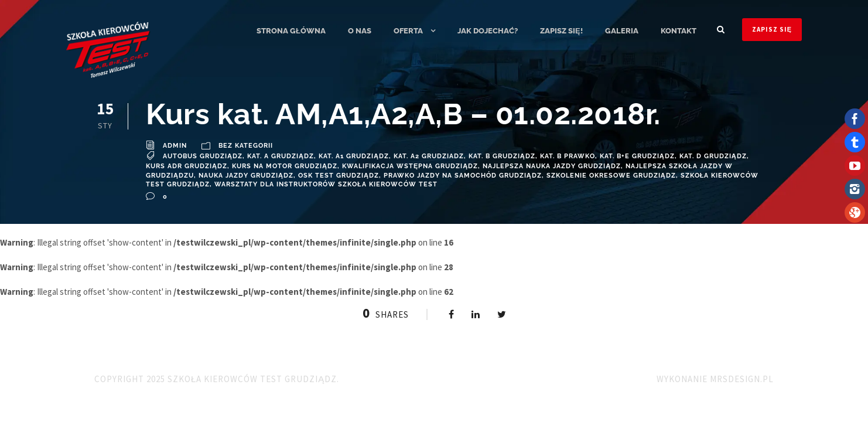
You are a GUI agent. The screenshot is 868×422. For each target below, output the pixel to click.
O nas (360, 31)
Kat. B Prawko (568, 156)
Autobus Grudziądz (203, 156)
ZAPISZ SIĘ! (561, 31)
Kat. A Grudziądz (281, 156)
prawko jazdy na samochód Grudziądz (463, 176)
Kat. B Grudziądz (502, 156)
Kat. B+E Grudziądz (637, 156)
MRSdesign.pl (742, 379)
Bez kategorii (246, 146)
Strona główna (291, 31)
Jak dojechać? (488, 31)
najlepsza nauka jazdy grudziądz (552, 166)
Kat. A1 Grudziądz (354, 156)
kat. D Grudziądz (713, 156)
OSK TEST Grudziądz (339, 176)
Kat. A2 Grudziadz (429, 156)
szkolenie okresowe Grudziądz (611, 176)
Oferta (408, 31)
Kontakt (679, 31)
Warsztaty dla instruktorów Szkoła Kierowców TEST (326, 184)
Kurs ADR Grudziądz (187, 166)
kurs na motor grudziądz (285, 166)
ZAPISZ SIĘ (772, 29)
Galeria (622, 31)
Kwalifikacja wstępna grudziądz (410, 166)
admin (175, 146)
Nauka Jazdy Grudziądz (246, 176)
